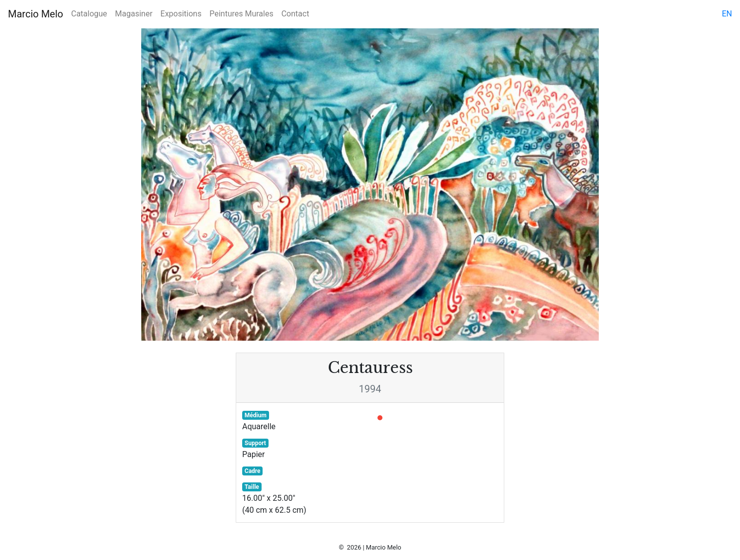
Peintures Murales (241, 14)
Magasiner (134, 14)
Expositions (181, 14)
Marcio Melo (36, 14)
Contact (295, 14)
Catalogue (89, 14)
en (727, 14)
